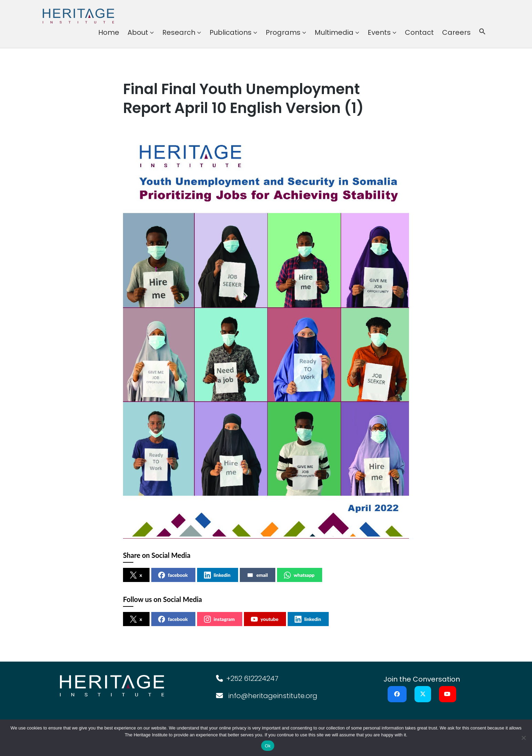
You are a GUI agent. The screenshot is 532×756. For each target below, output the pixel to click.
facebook (173, 575)
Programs (283, 32)
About (138, 32)
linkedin (217, 575)
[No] (523, 738)
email (257, 575)
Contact (419, 32)
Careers (456, 32)
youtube (265, 619)
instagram (219, 619)
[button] (482, 32)
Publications (231, 32)
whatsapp (299, 575)
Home (109, 32)
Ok (268, 746)
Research (179, 32)
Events (379, 32)
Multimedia (334, 32)
